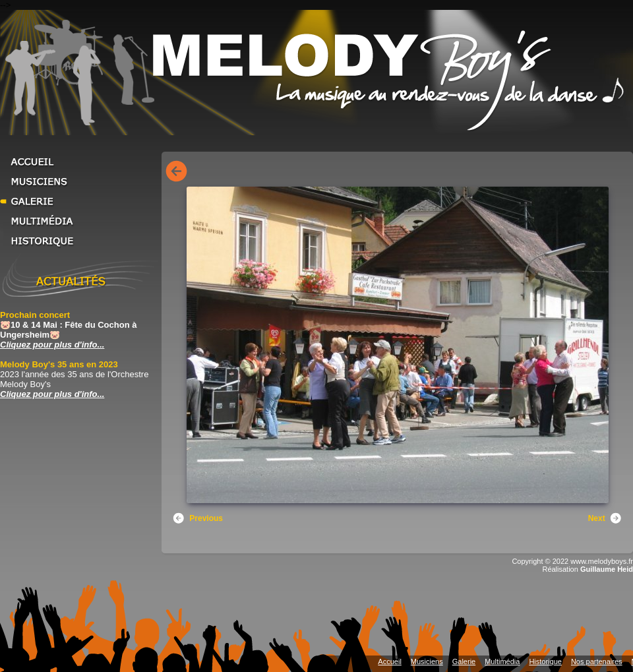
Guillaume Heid (607, 569)
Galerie (79, 201)
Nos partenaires (597, 661)
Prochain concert (35, 315)
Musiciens (79, 181)
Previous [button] (197, 518)
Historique (79, 241)
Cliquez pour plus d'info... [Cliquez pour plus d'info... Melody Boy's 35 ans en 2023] (52, 394)
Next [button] (605, 518)
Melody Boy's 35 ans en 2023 (59, 364)
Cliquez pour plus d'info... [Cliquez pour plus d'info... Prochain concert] (52, 345)
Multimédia (79, 221)
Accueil (79, 162)
